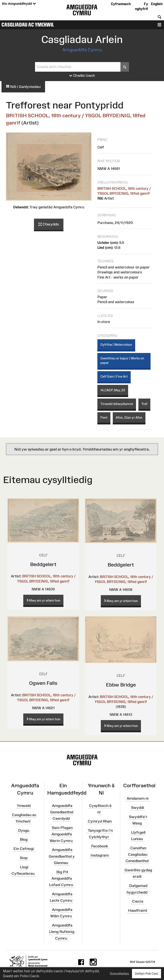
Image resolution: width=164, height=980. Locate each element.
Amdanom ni (138, 798)
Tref (144, 404)
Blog (24, 839)
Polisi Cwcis (30, 976)
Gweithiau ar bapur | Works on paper (122, 360)
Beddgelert (43, 564)
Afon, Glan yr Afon (129, 417)
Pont (104, 417)
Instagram (100, 855)
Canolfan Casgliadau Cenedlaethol (137, 854)
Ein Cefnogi (24, 849)
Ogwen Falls (43, 683)
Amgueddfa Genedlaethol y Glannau (62, 856)
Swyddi (138, 808)
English (157, 4)
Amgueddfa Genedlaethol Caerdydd (62, 812)
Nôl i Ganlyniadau (23, 87)
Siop (24, 858)
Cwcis (138, 901)
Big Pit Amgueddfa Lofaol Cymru (61, 878)
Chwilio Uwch (82, 76)
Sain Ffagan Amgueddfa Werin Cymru (61, 834)
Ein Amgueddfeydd (19, 4)
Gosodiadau (119, 974)
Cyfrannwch (121, 4)
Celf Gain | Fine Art (114, 376)
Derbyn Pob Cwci (146, 973)
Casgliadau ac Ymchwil (28, 25)
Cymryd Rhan (100, 821)
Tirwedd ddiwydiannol (117, 404)
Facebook (100, 846)
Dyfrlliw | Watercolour (116, 345)
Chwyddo (49, 224)
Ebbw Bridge (121, 685)
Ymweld (24, 806)
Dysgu (24, 830)
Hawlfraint (138, 910)
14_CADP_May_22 (113, 390)
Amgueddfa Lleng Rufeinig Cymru (62, 932)
